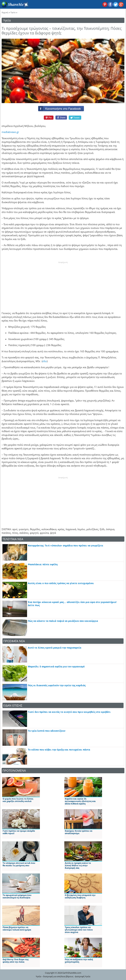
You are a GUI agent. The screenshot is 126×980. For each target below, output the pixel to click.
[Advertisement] (63, 284)
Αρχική (5, 12)
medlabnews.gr (10, 132)
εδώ (45, 361)
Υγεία (13, 12)
